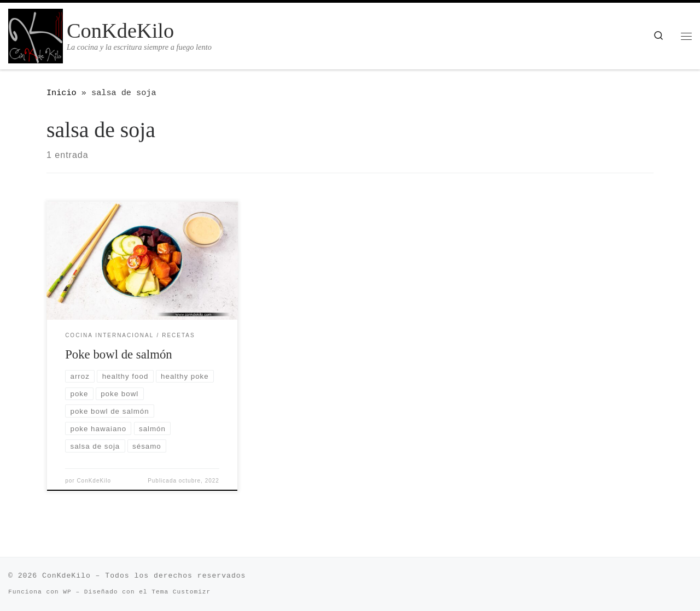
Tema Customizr (181, 592)
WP (67, 592)
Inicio (62, 93)
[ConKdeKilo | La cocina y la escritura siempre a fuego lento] (36, 34)
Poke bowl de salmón (119, 354)
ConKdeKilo (94, 481)
